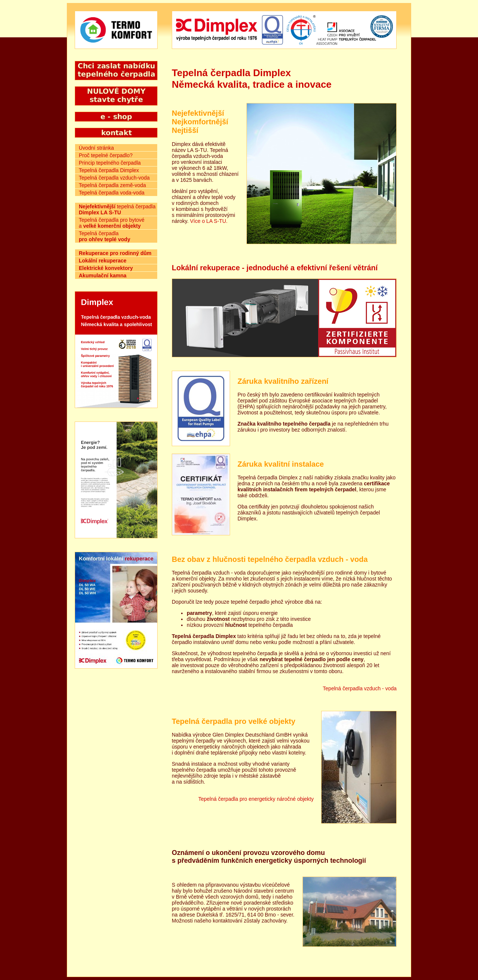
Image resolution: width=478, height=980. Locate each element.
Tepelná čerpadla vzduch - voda (360, 688)
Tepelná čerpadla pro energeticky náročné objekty (256, 799)
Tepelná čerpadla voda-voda (112, 193)
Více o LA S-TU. (209, 221)
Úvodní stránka (96, 148)
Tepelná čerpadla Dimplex (109, 170)
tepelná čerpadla (117, 209)
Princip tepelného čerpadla (110, 163)
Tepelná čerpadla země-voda (112, 185)
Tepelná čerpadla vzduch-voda (114, 178)
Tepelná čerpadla (105, 236)
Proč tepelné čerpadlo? (106, 155)
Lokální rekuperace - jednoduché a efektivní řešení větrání (275, 268)
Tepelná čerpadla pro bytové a (112, 223)
